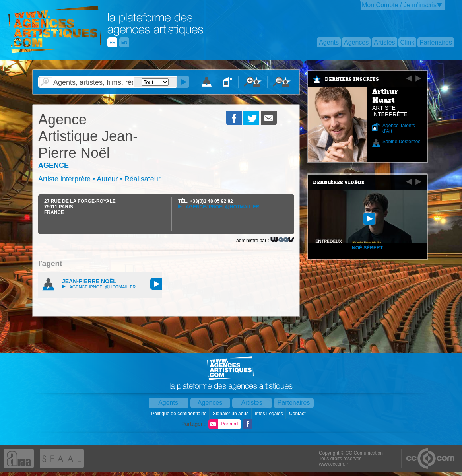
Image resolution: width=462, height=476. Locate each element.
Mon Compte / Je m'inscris (399, 5)
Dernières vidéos (339, 183)
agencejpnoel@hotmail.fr (219, 207)
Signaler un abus (231, 414)
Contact (298, 414)
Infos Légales (269, 414)
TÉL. (206, 201)
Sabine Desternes (401, 142)
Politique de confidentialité (180, 414)
